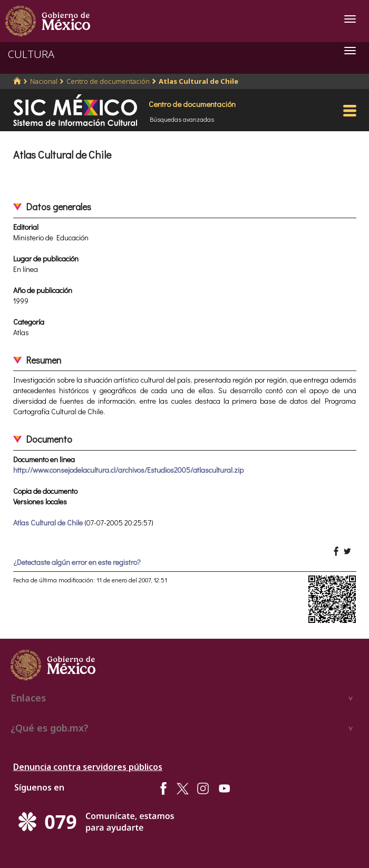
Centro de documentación (108, 81)
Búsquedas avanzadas (182, 119)
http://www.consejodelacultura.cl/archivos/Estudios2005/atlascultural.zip (128, 470)
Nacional (44, 81)
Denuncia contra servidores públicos (88, 767)
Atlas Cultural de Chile (198, 81)
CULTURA (31, 54)
